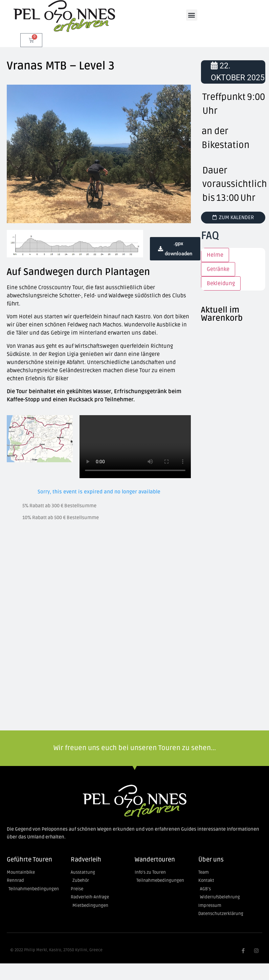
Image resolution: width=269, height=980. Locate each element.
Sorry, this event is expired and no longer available (99, 492)
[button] (192, 15)
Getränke (218, 269)
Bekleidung (221, 283)
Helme (215, 255)
